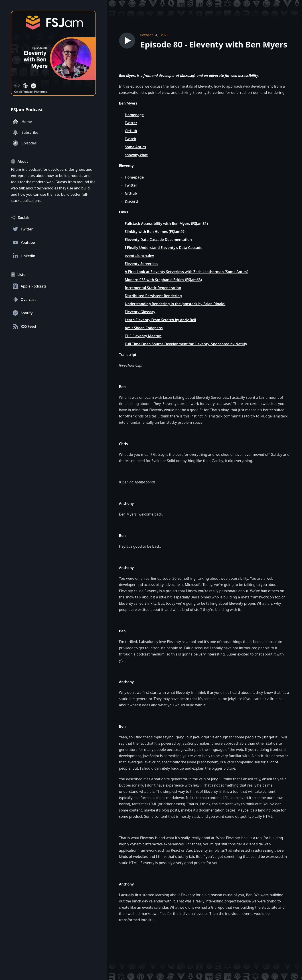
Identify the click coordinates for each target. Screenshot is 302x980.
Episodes (25, 143)
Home (22, 122)
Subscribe (25, 132)
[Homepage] (53, 53)
